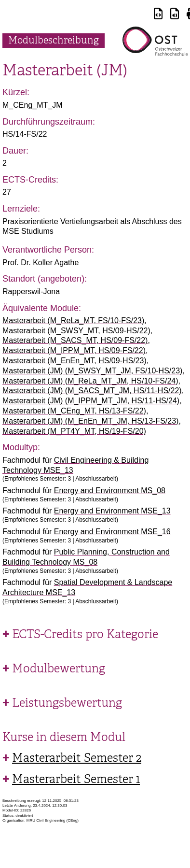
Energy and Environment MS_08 (110, 491)
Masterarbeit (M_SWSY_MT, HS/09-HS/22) (76, 331)
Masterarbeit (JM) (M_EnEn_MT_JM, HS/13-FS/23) (90, 421)
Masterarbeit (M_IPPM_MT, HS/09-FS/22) (74, 350)
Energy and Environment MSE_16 (112, 532)
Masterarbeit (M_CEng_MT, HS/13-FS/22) (74, 411)
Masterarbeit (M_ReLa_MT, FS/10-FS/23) (73, 320)
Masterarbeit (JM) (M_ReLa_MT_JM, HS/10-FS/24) (90, 381)
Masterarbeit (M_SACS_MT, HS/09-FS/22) (75, 340)
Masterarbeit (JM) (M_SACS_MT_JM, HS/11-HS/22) (92, 391)
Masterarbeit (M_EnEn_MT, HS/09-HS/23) (75, 361)
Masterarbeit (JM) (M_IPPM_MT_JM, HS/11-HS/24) (91, 401)
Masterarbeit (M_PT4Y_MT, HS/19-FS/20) (74, 431)
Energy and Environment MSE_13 (112, 511)
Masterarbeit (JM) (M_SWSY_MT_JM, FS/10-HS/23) (92, 371)
